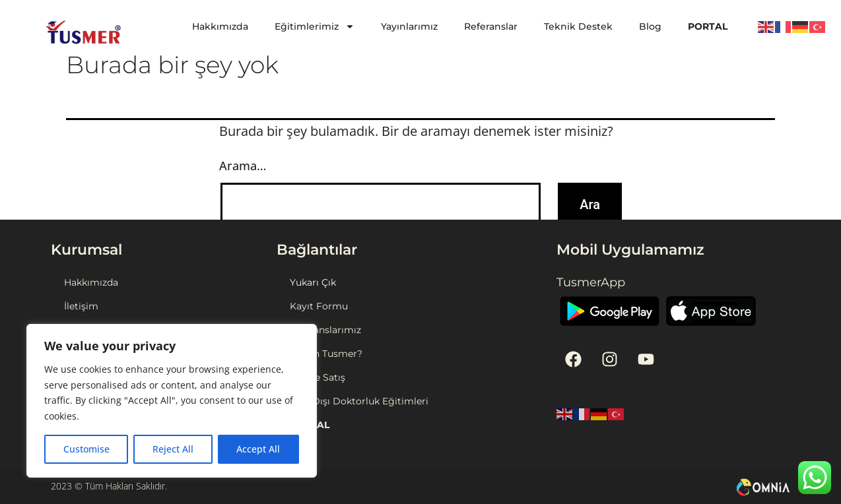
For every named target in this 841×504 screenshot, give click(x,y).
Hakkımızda (220, 26)
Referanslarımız (325, 330)
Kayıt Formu (319, 306)
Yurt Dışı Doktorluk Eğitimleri (359, 401)
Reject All (173, 449)
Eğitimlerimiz (315, 26)
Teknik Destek (578, 26)
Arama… (243, 166)
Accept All (258, 449)
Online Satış (318, 377)
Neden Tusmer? (326, 354)
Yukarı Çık (313, 282)
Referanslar (491, 26)
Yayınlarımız (409, 26)
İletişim (81, 306)
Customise (86, 449)
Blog (650, 26)
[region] (172, 401)
